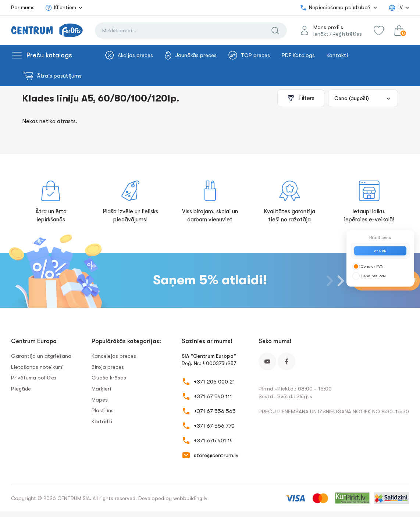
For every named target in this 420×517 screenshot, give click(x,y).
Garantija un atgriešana (41, 356)
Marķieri (101, 389)
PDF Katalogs (298, 55)
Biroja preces (108, 367)
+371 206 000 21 (214, 382)
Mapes (100, 400)
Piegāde (21, 389)
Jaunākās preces (191, 55)
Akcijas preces (129, 55)
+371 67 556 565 (215, 411)
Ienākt (321, 34)
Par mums (23, 7)
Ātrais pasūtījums (52, 76)
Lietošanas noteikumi (37, 367)
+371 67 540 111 (213, 396)
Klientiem (60, 8)
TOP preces (249, 55)
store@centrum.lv (216, 455)
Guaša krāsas (109, 378)
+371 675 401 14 (213, 441)
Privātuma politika (33, 378)
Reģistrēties (347, 34)
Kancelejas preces (114, 356)
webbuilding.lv (190, 498)
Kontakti (337, 55)
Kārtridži (102, 421)
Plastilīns (103, 410)
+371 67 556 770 (214, 426)
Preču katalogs (49, 55)
